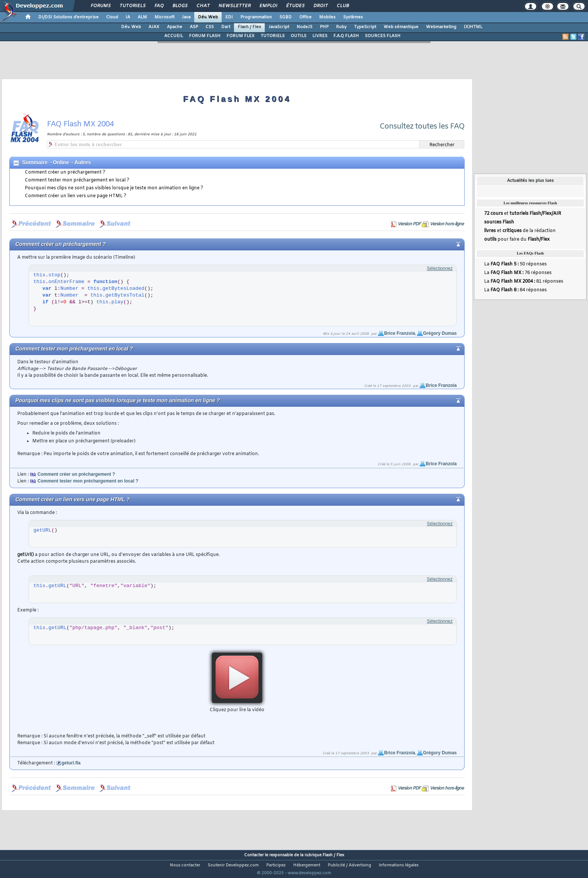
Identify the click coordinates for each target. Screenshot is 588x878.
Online (61, 162)
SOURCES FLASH (383, 36)
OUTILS (298, 36)
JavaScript (279, 27)
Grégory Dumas (440, 333)
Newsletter (234, 6)
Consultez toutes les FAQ (422, 127)
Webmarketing (441, 27)
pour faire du (517, 240)
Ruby (341, 27)
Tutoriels (132, 6)
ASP (194, 27)
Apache (175, 27)
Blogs (180, 6)
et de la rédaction (520, 231)
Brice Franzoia (400, 333)
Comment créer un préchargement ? (65, 172)
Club (342, 6)
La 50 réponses (515, 264)
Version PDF (409, 224)
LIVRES (320, 36)
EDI (229, 17)
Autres (82, 162)
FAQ (159, 6)
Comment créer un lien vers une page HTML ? (76, 196)
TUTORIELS (273, 36)
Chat (203, 6)
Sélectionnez (440, 268)
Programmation (256, 17)
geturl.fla (71, 763)
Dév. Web (208, 17)
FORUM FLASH (205, 36)
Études (295, 6)
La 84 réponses (515, 290)
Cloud (112, 17)
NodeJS (304, 27)
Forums (100, 6)
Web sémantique (401, 27)
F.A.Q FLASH (346, 36)
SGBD (286, 17)
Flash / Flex (249, 27)
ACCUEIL (174, 36)
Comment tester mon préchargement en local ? (77, 180)
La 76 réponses (518, 273)
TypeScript (365, 27)
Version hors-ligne (447, 224)
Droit (320, 6)
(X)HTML (473, 27)
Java (186, 17)
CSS (210, 27)
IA (128, 17)
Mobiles (327, 17)
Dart (226, 27)
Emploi (268, 6)
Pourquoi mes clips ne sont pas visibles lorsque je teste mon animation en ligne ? (114, 188)
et (523, 214)
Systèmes (353, 17)
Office (305, 17)
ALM (142, 17)
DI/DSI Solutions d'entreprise (68, 17)
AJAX (154, 27)
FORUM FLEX (241, 36)
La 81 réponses (524, 282)
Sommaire (35, 162)
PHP (324, 27)
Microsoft (164, 17)
